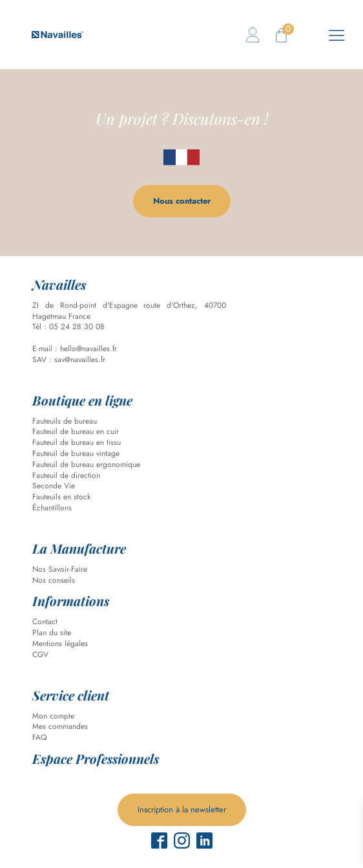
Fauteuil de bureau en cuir (76, 432)
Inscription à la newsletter (182, 809)
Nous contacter (182, 201)
